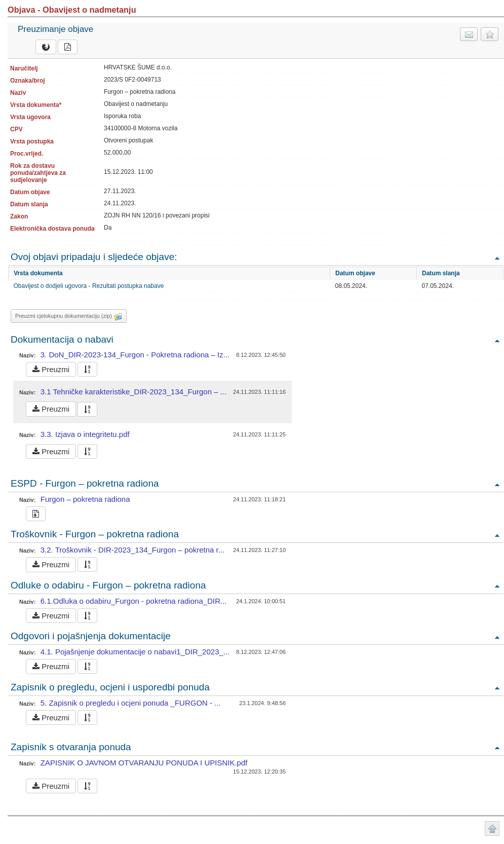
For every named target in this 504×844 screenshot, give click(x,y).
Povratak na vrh (497, 258)
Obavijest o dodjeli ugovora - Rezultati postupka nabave (89, 286)
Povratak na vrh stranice (492, 829)
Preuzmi (51, 369)
